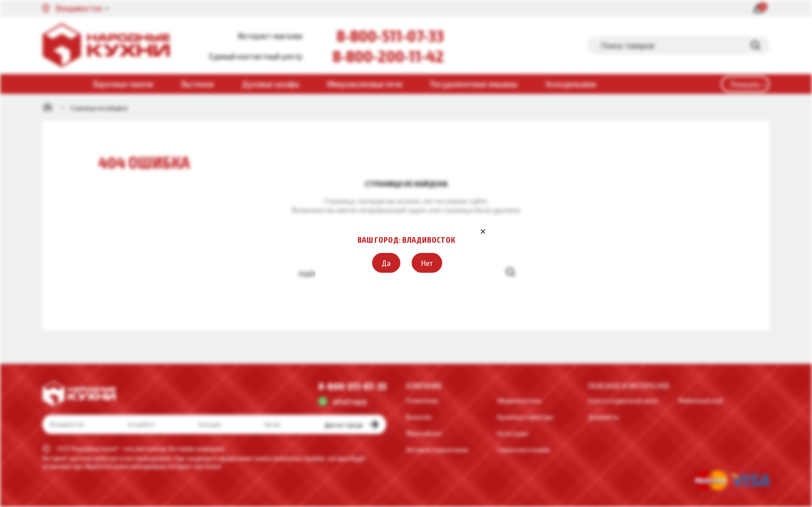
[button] (386, 263)
